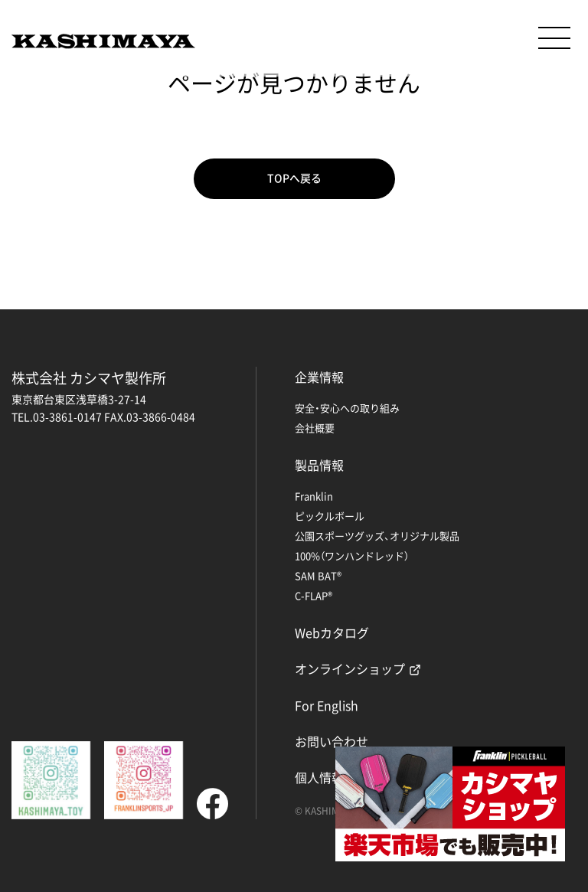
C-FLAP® (314, 595)
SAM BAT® (318, 575)
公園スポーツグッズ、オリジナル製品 (377, 536)
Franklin (314, 496)
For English (327, 705)
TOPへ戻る (294, 178)
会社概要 (315, 428)
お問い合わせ (332, 741)
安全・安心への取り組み (347, 408)
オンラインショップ (350, 668)
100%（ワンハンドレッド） (352, 555)
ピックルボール (330, 516)
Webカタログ (332, 632)
